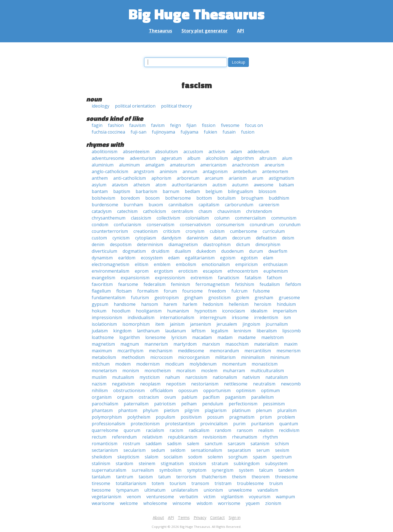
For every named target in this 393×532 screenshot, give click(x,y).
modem (123, 364)
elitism (142, 264)
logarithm (130, 337)
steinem (147, 463)
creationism (146, 231)
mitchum (101, 364)
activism (217, 152)
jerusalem (227, 324)
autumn (240, 185)
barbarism (146, 191)
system (246, 470)
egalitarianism (200, 258)
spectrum (282, 457)
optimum (270, 390)
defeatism (266, 238)
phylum (151, 410)
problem (286, 417)
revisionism (215, 437)
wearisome (103, 503)
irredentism (266, 317)
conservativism (195, 225)
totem (158, 483)
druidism (160, 251)
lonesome (155, 337)
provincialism (214, 424)
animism (168, 171)
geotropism (167, 298)
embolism (186, 264)
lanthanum (148, 331)
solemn (215, 457)
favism (158, 125)
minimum (280, 357)
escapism (213, 271)
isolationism (104, 324)
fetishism (245, 284)
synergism (223, 470)
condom (100, 225)
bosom (152, 198)
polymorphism (107, 417)
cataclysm (102, 211)
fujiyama (189, 132)
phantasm (102, 410)
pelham (189, 404)
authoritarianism (189, 185)
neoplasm (150, 384)
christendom (259, 211)
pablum (189, 397)
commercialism (250, 218)
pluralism (287, 410)
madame (247, 337)
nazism (99, 384)
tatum (164, 477)
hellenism (239, 304)
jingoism (251, 324)
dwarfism (278, 251)
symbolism (170, 470)
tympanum (127, 490)
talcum (266, 470)
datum (220, 238)
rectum (99, 437)
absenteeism (136, 152)
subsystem (276, 463)
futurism (140, 298)
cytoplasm (146, 238)
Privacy (200, 517)
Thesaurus (160, 31)
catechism (127, 211)
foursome (192, 291)
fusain (229, 132)
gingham (193, 298)
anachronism (246, 165)
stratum (220, 463)
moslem (209, 371)
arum (258, 178)
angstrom (144, 171)
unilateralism (184, 490)
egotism (249, 258)
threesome (286, 477)
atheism (142, 185)
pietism (171, 410)
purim (239, 424)
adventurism (143, 158)
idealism (259, 311)
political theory (176, 106)
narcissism (196, 377)
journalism (277, 324)
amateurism (182, 165)
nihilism (100, 390)
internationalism (177, 317)
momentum (234, 364)
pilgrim (192, 410)
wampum (285, 497)
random (223, 430)
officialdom (162, 390)
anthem (100, 178)
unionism (213, 490)
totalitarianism (131, 483)
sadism (174, 444)
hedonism (213, 304)
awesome (264, 185)
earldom (127, 258)
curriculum (274, 231)
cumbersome (244, 231)
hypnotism (205, 311)
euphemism (276, 271)
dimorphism (268, 244)
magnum (130, 344)
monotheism (158, 371)
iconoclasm (234, 311)
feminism (180, 284)
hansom (150, 304)
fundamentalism (109, 298)
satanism (260, 444)
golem (243, 298)
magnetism (103, 344)
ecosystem (152, 258)
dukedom (206, 251)
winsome (182, 503)
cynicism (121, 238)
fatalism (253, 278)
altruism (268, 158)
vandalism (268, 490)
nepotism (176, 384)
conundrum (262, 225)
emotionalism (216, 264)
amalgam (155, 165)
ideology (101, 106)
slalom (151, 457)
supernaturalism (109, 470)
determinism (150, 244)
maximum (102, 351)
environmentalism (110, 271)
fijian (191, 125)
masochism (237, 344)
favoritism (102, 284)
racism (176, 430)
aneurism (274, 165)
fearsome (128, 284)
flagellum (101, 291)
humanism (178, 311)
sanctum (213, 444)
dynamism (102, 258)
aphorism (161, 178)
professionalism (108, 424)
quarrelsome (105, 430)
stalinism (101, 463)
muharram (234, 371)
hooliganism (149, 311)
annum (190, 171)
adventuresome (108, 158)
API (241, 31)
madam (225, 337)
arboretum (188, 178)
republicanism (183, 437)
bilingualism (240, 191)
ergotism (163, 271)
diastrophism (217, 244)
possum (215, 417)
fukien (210, 132)
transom (200, 483)
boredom (130, 198)
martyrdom (185, 344)
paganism (235, 397)
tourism (178, 483)
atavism (120, 185)
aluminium (103, 165)
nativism (251, 377)
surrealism (143, 470)
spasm (260, 457)
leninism (242, 331)
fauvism (137, 125)
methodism (133, 357)
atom (161, 185)
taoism (146, 477)
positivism (191, 417)
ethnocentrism (243, 271)
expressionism (170, 278)
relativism (152, 437)
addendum (258, 152)
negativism (123, 384)
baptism (122, 191)
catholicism (155, 211)
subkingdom (247, 463)
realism (266, 430)
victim (209, 497)
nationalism (225, 377)
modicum (175, 364)
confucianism (127, 225)
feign (176, 125)
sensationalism (206, 450)
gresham (264, 298)
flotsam (124, 291)
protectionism (145, 424)
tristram (223, 483)
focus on (254, 125)
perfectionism (243, 404)
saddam (154, 444)
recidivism (289, 430)
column (222, 218)
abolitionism (105, 152)
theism (239, 477)
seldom (178, 450)
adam (236, 152)
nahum (172, 377)
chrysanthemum (109, 218)
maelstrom (272, 337)
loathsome (103, 337)
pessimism (274, 404)
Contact (217, 517)
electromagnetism (110, 264)
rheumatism (245, 437)
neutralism (264, 384)
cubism (217, 231)
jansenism (201, 324)
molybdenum (203, 364)
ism (287, 317)
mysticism (150, 377)
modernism (148, 364)
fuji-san (139, 132)
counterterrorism (110, 231)
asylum (99, 185)
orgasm (125, 397)
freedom (217, 291)
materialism (266, 344)
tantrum (125, 477)
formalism (148, 291)
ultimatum (155, 490)
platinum (241, 410)
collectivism (168, 218)
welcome (129, 503)
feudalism (270, 284)
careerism (269, 205)
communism (284, 218)
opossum (188, 390)
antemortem (275, 171)
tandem (286, 470)
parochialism (105, 404)
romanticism (105, 444)
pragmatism (242, 417)
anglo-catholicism (110, 171)
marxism (211, 344)
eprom (142, 271)
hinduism (286, 304)
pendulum (213, 404)
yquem (253, 503)
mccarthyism (130, 351)
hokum (99, 311)
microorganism (194, 357)
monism (131, 371)
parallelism (262, 397)
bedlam (192, 191)
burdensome (105, 205)
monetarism (104, 371)
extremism (201, 278)
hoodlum (121, 311)
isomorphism (136, 324)
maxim (291, 344)
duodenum (232, 251)
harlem (190, 304)
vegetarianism (106, 497)
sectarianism (105, 450)
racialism (155, 430)
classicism (141, 218)
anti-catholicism (130, 178)
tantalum (101, 477)
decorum (241, 238)
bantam (100, 191)
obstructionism (129, 390)
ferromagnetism (213, 284)
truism (276, 483)
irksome (240, 317)
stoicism (198, 463)
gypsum (100, 304)
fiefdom (293, 284)
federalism (155, 284)
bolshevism (103, 198)
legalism (220, 331)
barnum (171, 191)
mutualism (123, 377)
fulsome (261, 291)
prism (266, 417)
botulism (226, 198)
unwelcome (240, 490)
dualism (183, 251)
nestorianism (205, 384)
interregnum (213, 317)
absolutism (166, 152)
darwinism (197, 238)
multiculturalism (267, 371)
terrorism (186, 477)
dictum (243, 244)
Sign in (235, 517)
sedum (158, 450)
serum (263, 450)
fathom (274, 278)
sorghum (238, 457)
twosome (101, 490)
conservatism (160, 225)
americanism (213, 165)
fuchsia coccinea (108, 132)
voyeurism (260, 497)
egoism (228, 258)
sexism (282, 450)
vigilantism (232, 497)
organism (102, 397)
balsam (286, 185)
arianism (238, 178)
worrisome (229, 503)
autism (219, 185)
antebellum (245, 171)
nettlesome (236, 384)
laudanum (176, 331)
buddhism (279, 198)
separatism (239, 450)
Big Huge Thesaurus (196, 14)
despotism (121, 244)
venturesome (160, 497)
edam (174, 258)
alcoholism (217, 158)
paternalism (136, 404)
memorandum (224, 351)
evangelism (103, 278)
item (160, 324)
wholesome (155, 503)
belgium (214, 191)
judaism (100, 331)
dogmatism (134, 251)
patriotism (165, 404)
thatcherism (214, 477)
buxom (156, 205)
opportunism (217, 390)
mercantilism (258, 351)
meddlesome (191, 351)
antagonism (215, 171)
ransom (245, 430)
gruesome (289, 298)
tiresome (101, 483)
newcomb (291, 384)
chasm (205, 211)
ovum (170, 397)
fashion (116, 125)
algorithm (244, 158)
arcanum (214, 178)
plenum (264, 410)
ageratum (172, 158)
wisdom (205, 503)
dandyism (171, 238)
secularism (134, 450)
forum (170, 291)
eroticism (188, 271)
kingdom (122, 331)
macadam (202, 337)
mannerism (156, 344)
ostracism (149, 397)
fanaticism (229, 278)
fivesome (230, 125)
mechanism (161, 351)
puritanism (262, 424)
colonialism (197, 218)
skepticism (128, 457)
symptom (197, 470)
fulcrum (239, 291)
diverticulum (104, 251)
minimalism (253, 357)
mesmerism (288, 351)
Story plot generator (205, 31)
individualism (141, 317)
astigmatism (281, 178)
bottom (204, 198)
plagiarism (216, 410)
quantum (289, 424)
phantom (128, 410)
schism (282, 444)
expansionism (135, 278)
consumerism (230, 225)
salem (193, 444)
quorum (132, 430)
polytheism (139, 417)
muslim (99, 377)
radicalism (199, 430)
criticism (172, 231)
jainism (177, 324)
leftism (198, 331)
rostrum (131, 444)
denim (98, 244)
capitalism (209, 205)
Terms (184, 517)
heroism (263, 304)
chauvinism (229, 211)
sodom (195, 457)
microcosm (161, 357)
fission (209, 125)
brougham (252, 198)
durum (256, 251)
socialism (173, 457)
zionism (273, 503)
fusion (248, 132)
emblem (162, 264)
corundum (290, 225)
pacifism (211, 397)
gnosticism (219, 298)
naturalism (277, 377)
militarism (225, 357)
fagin (97, 125)
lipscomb (292, 331)
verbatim (189, 497)
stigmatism (172, 463)
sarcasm (236, 444)
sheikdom (102, 457)
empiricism (246, 264)
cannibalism (181, 205)
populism (165, 417)
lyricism (179, 337)
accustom (193, 152)
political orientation (135, 106)
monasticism (265, 364)
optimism (246, 390)
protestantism (180, 424)
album (194, 158)
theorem (261, 477)
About (158, 517)
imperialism (285, 311)
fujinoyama (163, 132)
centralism (182, 211)
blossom (267, 191)
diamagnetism (183, 244)
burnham (133, 205)
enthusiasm (275, 264)
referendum (124, 437)
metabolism (104, 357)
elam (268, 258)
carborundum (239, 205)
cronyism (195, 231)
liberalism (267, 331)
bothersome (178, 198)
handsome (125, 304)
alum (287, 158)
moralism (186, 371)
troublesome (250, 483)
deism (288, 238)
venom (134, 497)
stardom (124, 463)
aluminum (129, 165)
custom (99, 238)
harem (170, 304)
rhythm (270, 437)
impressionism (107, 317)
